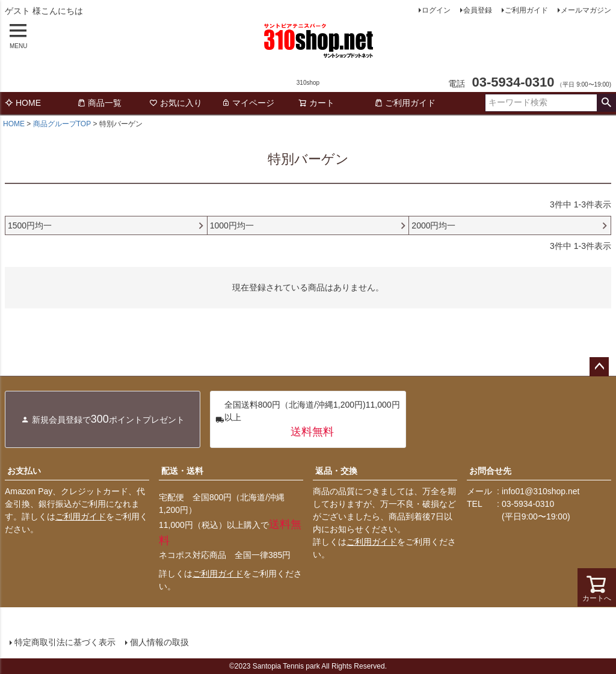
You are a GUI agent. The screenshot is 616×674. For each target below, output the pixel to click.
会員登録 (478, 10)
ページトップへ (599, 367)
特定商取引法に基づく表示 (65, 642)
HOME (23, 103)
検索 (606, 103)
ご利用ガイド (526, 10)
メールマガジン (586, 10)
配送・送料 (182, 471)
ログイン (436, 10)
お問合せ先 (490, 471)
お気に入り (176, 103)
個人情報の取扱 (159, 642)
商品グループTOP (62, 124)
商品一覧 (99, 103)
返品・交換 (336, 471)
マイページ (248, 103)
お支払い (24, 471)
